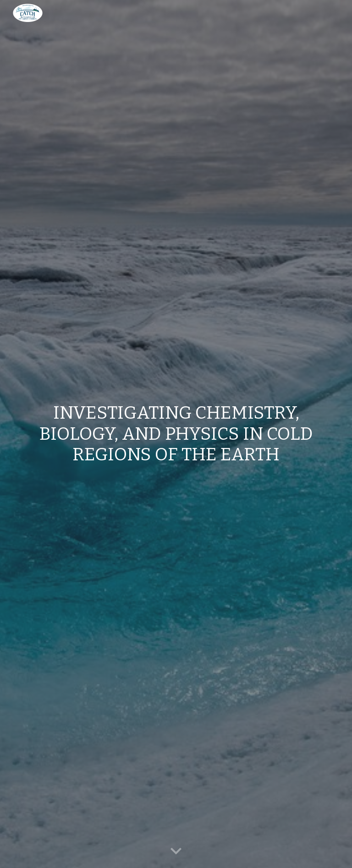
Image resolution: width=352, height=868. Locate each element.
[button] (176, 852)
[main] (176, 434)
